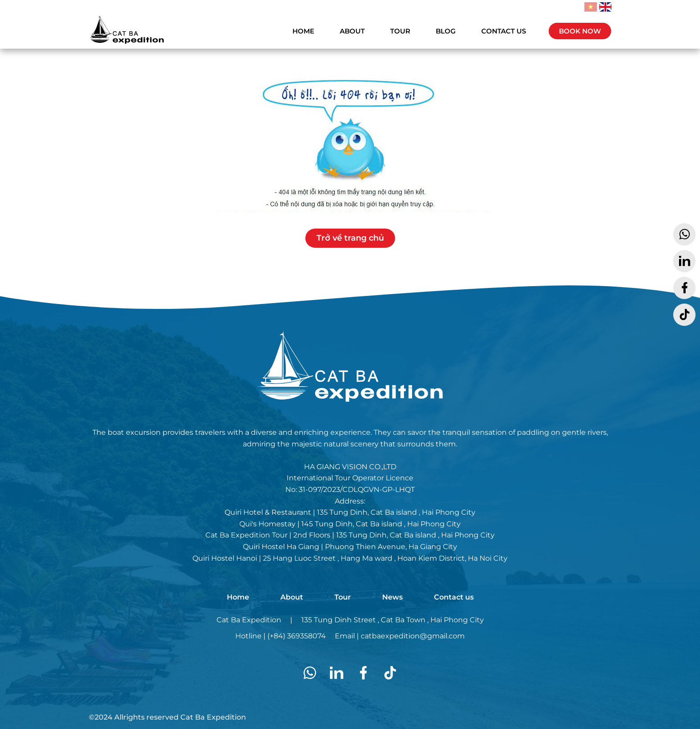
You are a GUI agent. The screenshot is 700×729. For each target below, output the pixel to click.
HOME (303, 31)
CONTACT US (504, 31)
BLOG (446, 31)
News (392, 597)
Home (238, 597)
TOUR (400, 31)
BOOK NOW (580, 31)
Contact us (454, 597)
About (292, 597)
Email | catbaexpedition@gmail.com (400, 636)
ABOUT (352, 31)
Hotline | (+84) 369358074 (281, 636)
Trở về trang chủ (350, 238)
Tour (343, 597)
